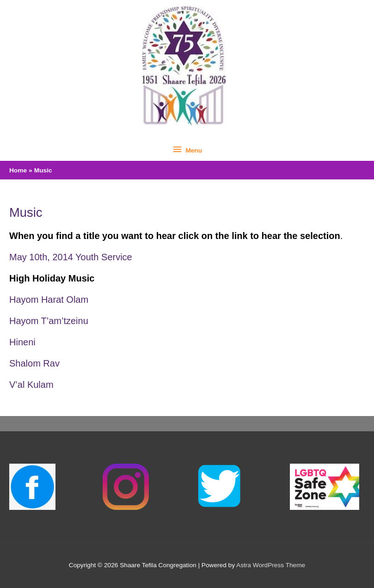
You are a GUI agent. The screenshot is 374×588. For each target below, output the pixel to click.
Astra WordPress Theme (271, 565)
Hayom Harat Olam (49, 300)
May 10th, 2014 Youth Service (71, 257)
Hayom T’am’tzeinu (49, 321)
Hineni (22, 342)
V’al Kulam (31, 385)
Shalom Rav (34, 363)
